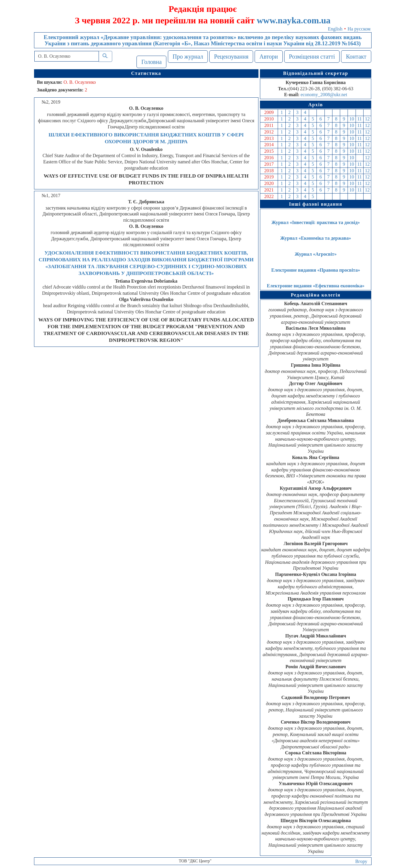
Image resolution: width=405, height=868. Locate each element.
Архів (316, 105)
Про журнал (188, 57)
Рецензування (231, 57)
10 (352, 119)
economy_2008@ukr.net (324, 95)
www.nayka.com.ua (294, 20)
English (335, 29)
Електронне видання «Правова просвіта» (316, 270)
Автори (269, 57)
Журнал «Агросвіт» (316, 254)
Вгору (361, 861)
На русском (359, 29)
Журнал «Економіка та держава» (316, 238)
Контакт (356, 57)
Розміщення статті (312, 57)
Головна (151, 62)
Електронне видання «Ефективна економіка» (316, 286)
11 (360, 119)
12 (367, 119)
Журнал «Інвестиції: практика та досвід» (316, 222)
